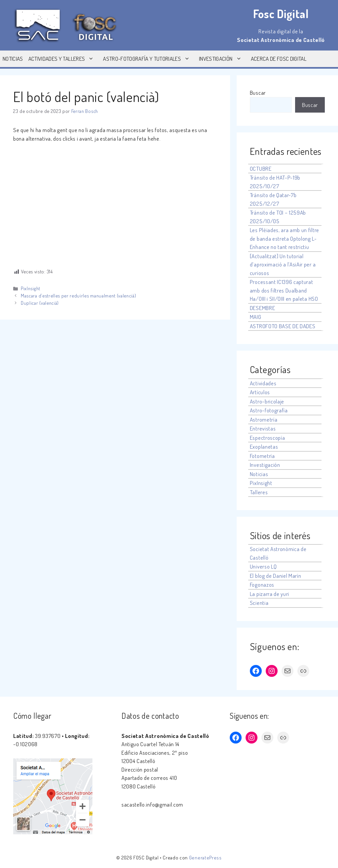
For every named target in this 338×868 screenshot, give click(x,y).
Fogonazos (262, 585)
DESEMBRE (262, 308)
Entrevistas (263, 428)
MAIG (256, 317)
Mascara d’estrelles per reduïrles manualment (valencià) (78, 295)
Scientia (259, 603)
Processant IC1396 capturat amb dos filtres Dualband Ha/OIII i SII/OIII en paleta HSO (284, 290)
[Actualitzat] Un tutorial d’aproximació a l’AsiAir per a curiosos (283, 264)
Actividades (263, 383)
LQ (274, 566)
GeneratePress (205, 858)
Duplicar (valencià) (40, 303)
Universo (260, 566)
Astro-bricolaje (267, 401)
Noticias (13, 59)
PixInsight (31, 288)
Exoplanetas (264, 447)
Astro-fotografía (269, 410)
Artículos (260, 392)
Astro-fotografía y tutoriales (150, 59)
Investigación (223, 59)
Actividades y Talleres (64, 59)
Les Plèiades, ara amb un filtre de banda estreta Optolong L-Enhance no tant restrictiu (285, 238)
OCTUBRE (261, 169)
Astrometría (264, 419)
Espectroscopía (268, 438)
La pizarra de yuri (270, 594)
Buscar (258, 93)
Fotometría (262, 456)
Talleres (259, 492)
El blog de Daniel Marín (276, 576)
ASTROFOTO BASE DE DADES (283, 326)
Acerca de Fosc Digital (279, 59)
